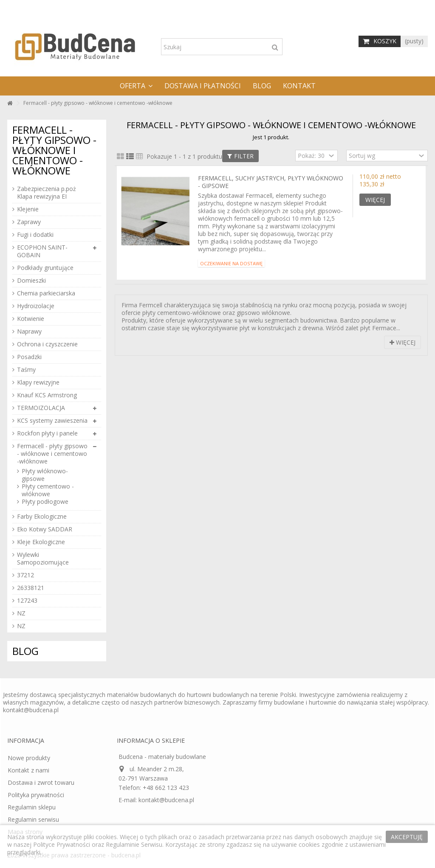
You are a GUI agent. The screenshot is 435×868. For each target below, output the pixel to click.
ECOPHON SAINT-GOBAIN (42, 251)
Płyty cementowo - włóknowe (48, 490)
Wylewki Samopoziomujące (43, 559)
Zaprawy (29, 222)
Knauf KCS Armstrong (47, 395)
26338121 (31, 588)
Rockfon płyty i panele (47, 433)
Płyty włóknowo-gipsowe (45, 475)
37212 (25, 575)
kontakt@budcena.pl (31, 710)
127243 (27, 601)
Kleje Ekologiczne (41, 542)
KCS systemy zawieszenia (52, 421)
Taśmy (26, 370)
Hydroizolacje (36, 306)
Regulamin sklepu (32, 807)
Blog (25, 651)
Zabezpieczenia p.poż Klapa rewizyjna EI (47, 193)
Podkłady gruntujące (45, 268)
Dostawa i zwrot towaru (41, 783)
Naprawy (29, 331)
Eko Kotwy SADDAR (45, 529)
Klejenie (28, 209)
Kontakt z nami (28, 770)
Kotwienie (31, 319)
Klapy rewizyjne (38, 382)
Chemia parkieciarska (46, 293)
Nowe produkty (29, 758)
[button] (136, 86)
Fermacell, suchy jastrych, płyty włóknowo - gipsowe (271, 182)
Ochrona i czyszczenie (47, 344)
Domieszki (31, 281)
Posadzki (29, 357)
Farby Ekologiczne (42, 517)
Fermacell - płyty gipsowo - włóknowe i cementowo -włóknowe (52, 454)
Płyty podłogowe (45, 502)
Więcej (403, 342)
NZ (21, 613)
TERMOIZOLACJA (41, 408)
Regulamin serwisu (33, 820)
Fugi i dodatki (35, 235)
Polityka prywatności (36, 795)
